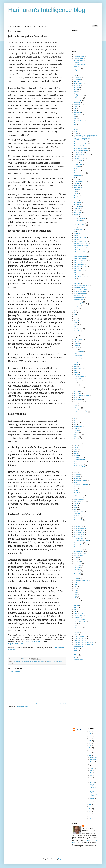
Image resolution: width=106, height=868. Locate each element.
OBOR (76, 429)
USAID (76, 626)
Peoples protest (78, 441)
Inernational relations (80, 287)
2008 (90, 818)
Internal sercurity (78, 302)
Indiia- (76, 281)
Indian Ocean (78, 275)
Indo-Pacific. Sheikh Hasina (81, 285)
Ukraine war (77, 601)
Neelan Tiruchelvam (79, 410)
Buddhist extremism (79, 121)
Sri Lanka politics (79, 539)
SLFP (75, 507)
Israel (75, 323)
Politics (76, 449)
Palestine (76, 437)
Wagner (76, 630)
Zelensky (76, 655)
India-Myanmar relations (80, 252)
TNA (75, 589)
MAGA (76, 354)
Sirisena (76, 503)
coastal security (78, 161)
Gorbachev (77, 208)
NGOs (76, 416)
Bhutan (76, 106)
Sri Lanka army (78, 526)
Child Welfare (78, 131)
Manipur (76, 364)
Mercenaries (77, 375)
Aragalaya (77, 81)
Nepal (75, 414)
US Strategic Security (80, 613)
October (92, 762)
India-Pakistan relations (80, 256)
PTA (75, 468)
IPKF (75, 312)
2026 (90, 731)
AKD (75, 75)
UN (75, 603)
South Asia (77, 514)
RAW (75, 483)
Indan (75, 235)
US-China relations (79, 616)
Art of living (77, 88)
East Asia (76, 179)
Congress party (78, 165)
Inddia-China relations (80, 237)
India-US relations (79, 264)
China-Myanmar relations (81, 144)
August (92, 768)
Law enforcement (79, 339)
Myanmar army (78, 393)
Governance (77, 213)
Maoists (76, 366)
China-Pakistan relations (81, 148)
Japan (76, 327)
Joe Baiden (77, 331)
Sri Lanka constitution (80, 528)
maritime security (79, 368)
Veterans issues (78, 628)
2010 (90, 814)
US (75, 611)
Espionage (77, 190)
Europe (76, 194)
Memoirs (76, 372)
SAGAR (76, 493)
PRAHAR (76, 456)
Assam (76, 92)
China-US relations (79, 152)
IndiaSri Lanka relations (80, 277)
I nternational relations (80, 225)
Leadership (77, 343)
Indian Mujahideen (79, 271)
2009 (90, 816)
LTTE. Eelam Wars (79, 352)
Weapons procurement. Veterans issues (85, 645)
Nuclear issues (78, 426)
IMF (75, 231)
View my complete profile (79, 848)
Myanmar (76, 391)
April (91, 778)
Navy (75, 406)
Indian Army (77, 269)
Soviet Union (77, 518)
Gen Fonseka (78, 202)
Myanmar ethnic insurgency (81, 395)
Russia (76, 489)
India (75, 240)
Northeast (77, 422)
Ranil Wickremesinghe (80, 480)
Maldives (76, 360)
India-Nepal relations (79, 254)
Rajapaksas (77, 476)
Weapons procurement (80, 638)
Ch (75, 127)
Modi (75, 383)
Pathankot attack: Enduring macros (93, 787)
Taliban (76, 559)
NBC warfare (77, 408)
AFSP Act (76, 71)
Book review (77, 113)
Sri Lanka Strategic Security (81, 541)
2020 (90, 746)
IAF (75, 227)
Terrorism (76, 578)
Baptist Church (78, 104)
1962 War (77, 63)
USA (75, 624)
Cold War (76, 163)
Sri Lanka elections (79, 532)
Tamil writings (78, 572)
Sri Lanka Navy (78, 537)
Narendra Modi (78, 399)
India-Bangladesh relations (81, 244)
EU (75, 192)
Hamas (76, 217)
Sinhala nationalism (79, 499)
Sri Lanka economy (79, 530)
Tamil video (77, 570)
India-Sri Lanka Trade (31, 661)
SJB (75, 505)
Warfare (76, 634)
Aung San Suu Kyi (79, 96)
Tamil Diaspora (78, 564)
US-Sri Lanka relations (80, 622)
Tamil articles (77, 562)
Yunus (76, 653)
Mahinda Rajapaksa (79, 358)
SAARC (76, 491)
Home (38, 704)
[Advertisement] (37, 688)
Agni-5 (76, 73)
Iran (75, 314)
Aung (75, 94)
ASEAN (76, 90)
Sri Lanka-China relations (81, 545)
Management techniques (81, 362)
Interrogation (77, 306)
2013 (90, 806)
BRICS (76, 119)
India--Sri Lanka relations (81, 242)
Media (76, 370)
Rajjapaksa (77, 478)
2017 (90, 753)
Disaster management (80, 173)
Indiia (75, 279)
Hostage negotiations (80, 219)
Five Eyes (77, 196)
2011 (90, 811)
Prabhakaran (77, 453)
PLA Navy (77, 447)
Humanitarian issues (79, 223)
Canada (76, 123)
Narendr (76, 397)
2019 (90, 748)
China (75, 133)
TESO (76, 582)
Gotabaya (77, 210)
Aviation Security (78, 98)
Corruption (77, 167)
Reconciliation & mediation (81, 485)
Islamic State (77, 321)
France (76, 198)
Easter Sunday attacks (80, 181)
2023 (90, 738)
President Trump (78, 458)
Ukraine (76, 599)
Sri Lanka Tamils (17, 663)
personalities (77, 443)
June (91, 773)
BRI (75, 117)
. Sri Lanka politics (79, 56)
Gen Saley (77, 204)
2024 (90, 736)
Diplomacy (77, 171)
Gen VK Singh (78, 206)
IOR (75, 310)
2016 (90, 755)
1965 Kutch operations (80, 65)
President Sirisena (41, 661)
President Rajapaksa (80, 462)
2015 (90, 802)
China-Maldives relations (81, 142)
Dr (75, 177)
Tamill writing (77, 574)
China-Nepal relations (80, 146)
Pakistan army (78, 435)
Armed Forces (78, 83)
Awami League (78, 100)
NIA (75, 418)
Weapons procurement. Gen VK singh (84, 643)
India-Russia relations (80, 258)
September (93, 764)
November (93, 760)
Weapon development (80, 636)
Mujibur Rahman (78, 387)
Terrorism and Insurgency (81, 580)
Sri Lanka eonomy (79, 534)
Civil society (77, 156)
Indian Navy (77, 273)
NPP (75, 424)
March (92, 780)
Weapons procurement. (80, 640)
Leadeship (77, 345)
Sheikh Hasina (78, 497)
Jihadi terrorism (78, 329)
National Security (79, 402)
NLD (75, 420)
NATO (76, 404)
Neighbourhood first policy (81, 412)
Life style (76, 348)
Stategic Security (78, 549)
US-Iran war (77, 618)
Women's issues (78, 647)
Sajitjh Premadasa (79, 495)
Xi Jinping (77, 649)
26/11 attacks (78, 67)
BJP (75, 108)
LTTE (75, 350)
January (92, 799)
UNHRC (24, 663)
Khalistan (76, 335)
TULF (75, 591)
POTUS (76, 451)
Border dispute (78, 115)
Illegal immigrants (79, 229)
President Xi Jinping (79, 466)
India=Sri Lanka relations (81, 267)
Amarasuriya (77, 77)
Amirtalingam (77, 79)
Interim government (79, 298)
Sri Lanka (54, 661)
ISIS (75, 318)
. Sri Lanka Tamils (79, 59)
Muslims (76, 389)
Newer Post (12, 704)
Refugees (76, 487)
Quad (75, 472)
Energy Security (78, 188)
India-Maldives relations (80, 250)
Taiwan (76, 557)
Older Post (63, 704)
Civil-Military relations (80, 159)
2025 (90, 734)
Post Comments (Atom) (22, 707)
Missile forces (78, 381)
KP (75, 337)
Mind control (77, 379)
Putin (75, 470)
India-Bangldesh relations (81, 246)
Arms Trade (77, 86)
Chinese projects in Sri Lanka (82, 154)
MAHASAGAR (78, 356)
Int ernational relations (80, 294)
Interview (76, 308)
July (91, 771)
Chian (75, 129)
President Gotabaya (79, 460)
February (93, 783)
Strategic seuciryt (79, 555)
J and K (76, 325)
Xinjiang (76, 651)
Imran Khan (77, 233)
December (93, 757)
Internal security (78, 300)
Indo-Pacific (77, 283)
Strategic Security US (80, 553)
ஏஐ (75, 657)
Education (77, 183)
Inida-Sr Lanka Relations (81, 289)
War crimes (29, 663)
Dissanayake (77, 175)
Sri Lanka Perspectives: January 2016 (94, 794)
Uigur (75, 597)
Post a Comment (15, 672)
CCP (75, 125)
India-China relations (79, 248)
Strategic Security (79, 551)
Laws (75, 341)
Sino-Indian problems (80, 501)
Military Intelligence (79, 377)
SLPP (75, 510)
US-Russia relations (79, 620)
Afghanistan (77, 69)
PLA (75, 445)
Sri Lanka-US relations (80, 547)
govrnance (77, 215)
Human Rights (78, 221)
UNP (75, 609)
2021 (90, 743)
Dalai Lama (77, 169)
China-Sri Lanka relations (81, 150)
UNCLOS (76, 605)
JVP (75, 333)
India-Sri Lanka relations (19, 661)
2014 (90, 804)
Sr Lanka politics (78, 520)
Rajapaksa (49, 661)
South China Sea (79, 516)
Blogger (60, 859)
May (91, 775)
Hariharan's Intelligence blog (47, 10)
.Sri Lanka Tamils (79, 61)
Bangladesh (77, 102)
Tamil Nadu (77, 568)
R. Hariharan (88, 826)
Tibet (75, 586)
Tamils (76, 576)
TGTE (76, 584)
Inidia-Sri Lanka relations (81, 291)
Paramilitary (77, 439)
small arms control (79, 512)
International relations (80, 304)
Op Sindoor (77, 431)
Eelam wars (77, 186)
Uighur (76, 595)
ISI (75, 316)
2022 (90, 741)
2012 (90, 809)
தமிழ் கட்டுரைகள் (79, 659)
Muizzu (76, 385)
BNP (75, 110)
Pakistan (76, 433)
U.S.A (75, 593)
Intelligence (77, 296)
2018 (90, 750)
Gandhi (76, 200)
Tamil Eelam (77, 566)
